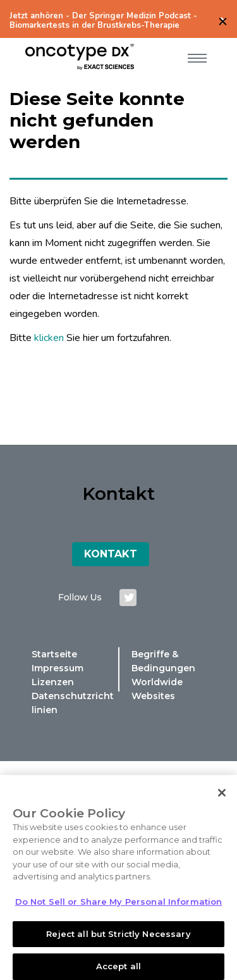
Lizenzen (53, 682)
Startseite (54, 654)
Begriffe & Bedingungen (163, 661)
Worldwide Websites (157, 689)
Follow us (80, 597)
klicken (49, 338)
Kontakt (111, 554)
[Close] (222, 798)
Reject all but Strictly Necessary (118, 939)
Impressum (58, 668)
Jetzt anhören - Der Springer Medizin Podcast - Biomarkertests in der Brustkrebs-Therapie (103, 21)
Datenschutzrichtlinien (73, 703)
